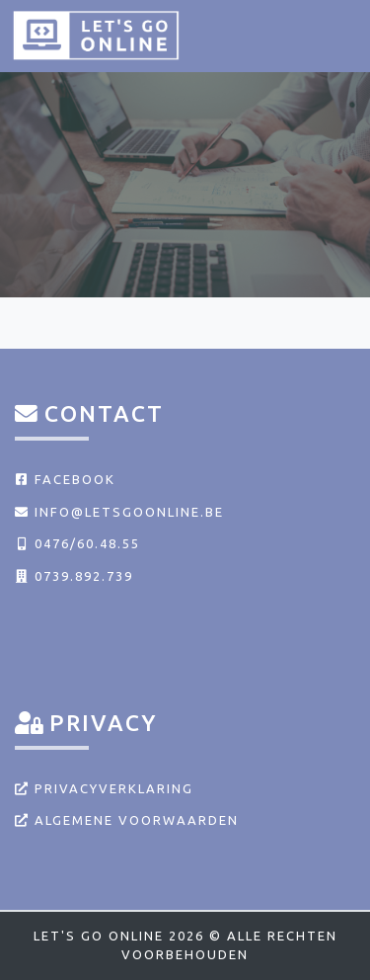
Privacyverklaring (104, 788)
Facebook (65, 479)
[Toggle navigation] (333, 35)
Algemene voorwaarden (127, 820)
